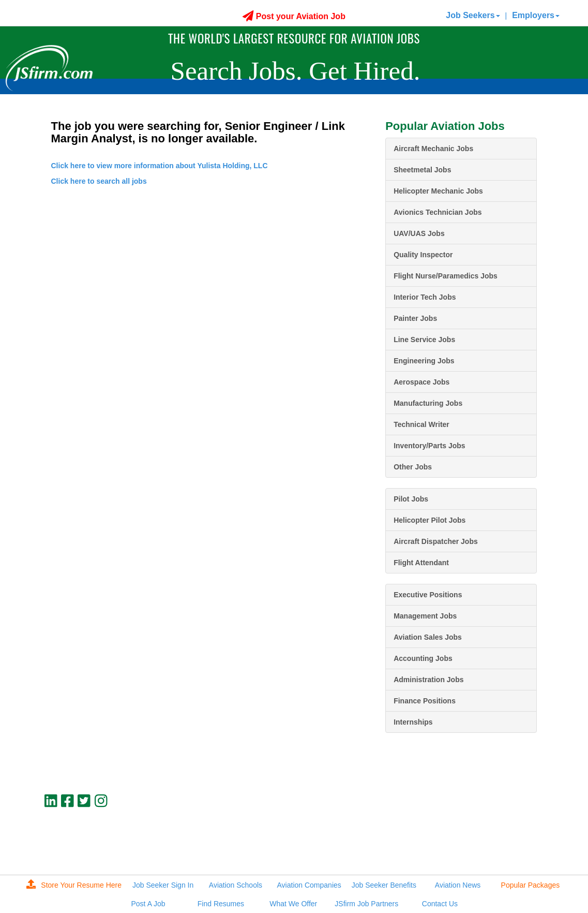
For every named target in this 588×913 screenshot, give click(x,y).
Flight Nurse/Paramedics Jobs (446, 276)
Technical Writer (421, 424)
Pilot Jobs (411, 499)
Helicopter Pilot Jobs (429, 520)
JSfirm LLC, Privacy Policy (502, 851)
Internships (413, 722)
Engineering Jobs (424, 361)
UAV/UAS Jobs (419, 233)
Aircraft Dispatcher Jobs (436, 541)
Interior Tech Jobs (425, 297)
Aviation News (458, 885)
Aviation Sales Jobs (428, 637)
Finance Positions (425, 701)
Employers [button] (536, 15)
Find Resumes (221, 904)
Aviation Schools (236, 885)
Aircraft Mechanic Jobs (433, 149)
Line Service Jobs (424, 340)
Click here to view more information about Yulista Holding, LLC (160, 166)
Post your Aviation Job (294, 16)
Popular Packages (531, 885)
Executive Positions (428, 595)
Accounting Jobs (423, 658)
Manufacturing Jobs (428, 403)
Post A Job (148, 904)
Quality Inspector (423, 255)
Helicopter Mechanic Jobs (438, 191)
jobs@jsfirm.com (518, 843)
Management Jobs (425, 616)
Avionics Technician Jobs (438, 212)
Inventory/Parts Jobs (429, 446)
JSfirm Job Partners (366, 904)
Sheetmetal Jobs (422, 170)
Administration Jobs (428, 680)
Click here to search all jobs (99, 181)
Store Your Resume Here (74, 885)
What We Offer (293, 904)
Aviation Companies (309, 885)
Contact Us (440, 904)
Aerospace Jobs (421, 382)
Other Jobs (413, 467)
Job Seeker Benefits (384, 885)
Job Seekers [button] (473, 15)
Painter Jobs (415, 318)
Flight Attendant (421, 563)
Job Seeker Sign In (163, 885)
